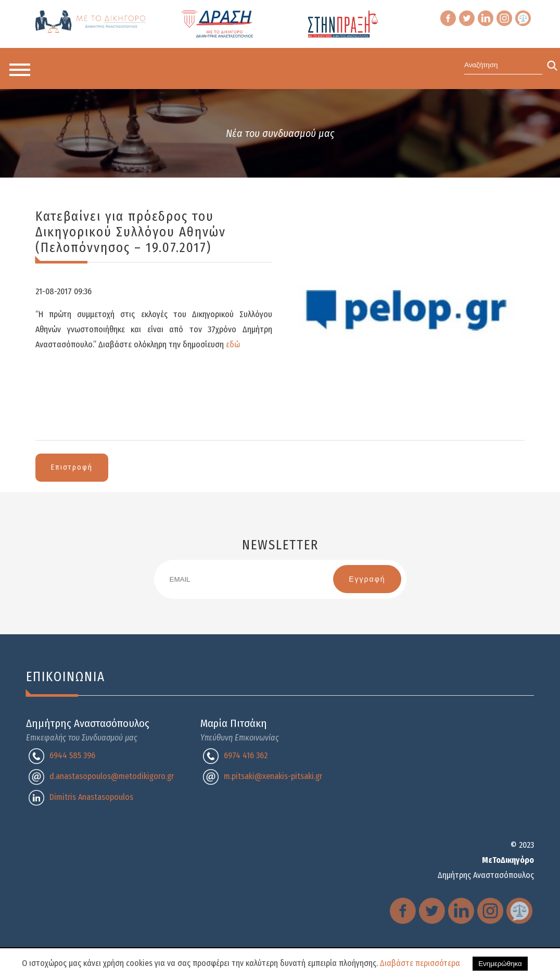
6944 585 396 (72, 755)
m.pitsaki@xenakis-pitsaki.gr (273, 776)
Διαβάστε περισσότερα (420, 963)
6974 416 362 (246, 755)
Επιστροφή (72, 467)
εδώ (233, 344)
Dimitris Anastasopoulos (91, 797)
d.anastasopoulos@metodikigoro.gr (112, 776)
